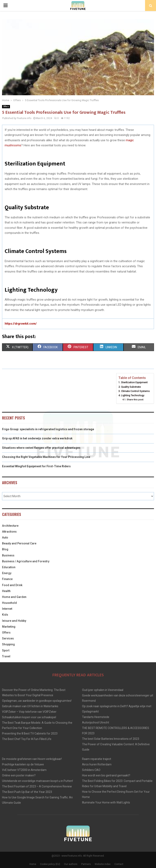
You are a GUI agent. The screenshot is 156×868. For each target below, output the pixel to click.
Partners (86, 864)
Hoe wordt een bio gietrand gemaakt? (106, 775)
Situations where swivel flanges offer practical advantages (41, 448)
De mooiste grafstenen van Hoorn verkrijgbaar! (32, 759)
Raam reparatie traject (97, 759)
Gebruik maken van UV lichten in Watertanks (30, 706)
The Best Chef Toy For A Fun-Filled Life (27, 739)
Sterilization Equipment (134, 382)
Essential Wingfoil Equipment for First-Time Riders (36, 466)
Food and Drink (12, 585)
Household (9, 603)
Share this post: (135, 400)
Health (6, 591)
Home (33, 864)
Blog (5, 549)
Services (8, 638)
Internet (7, 609)
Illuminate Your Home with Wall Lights (106, 802)
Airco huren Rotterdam (97, 764)
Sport (6, 650)
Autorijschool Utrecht (96, 722)
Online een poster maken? (19, 775)
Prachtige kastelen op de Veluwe (23, 764)
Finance (7, 579)
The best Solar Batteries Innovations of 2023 (111, 739)
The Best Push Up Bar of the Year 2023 (27, 792)
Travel (6, 656)
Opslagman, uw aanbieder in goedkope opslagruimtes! (37, 701)
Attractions (9, 532)
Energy (7, 573)
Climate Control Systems (135, 391)
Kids (5, 615)
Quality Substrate (131, 387)
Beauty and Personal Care (19, 543)
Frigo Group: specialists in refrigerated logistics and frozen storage (48, 429)
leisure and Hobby (14, 621)
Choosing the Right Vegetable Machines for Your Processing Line (46, 457)
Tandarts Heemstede (96, 717)
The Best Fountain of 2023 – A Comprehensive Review (37, 786)
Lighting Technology (133, 395)
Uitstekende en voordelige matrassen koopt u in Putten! (37, 781)
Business (8, 555)
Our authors (71, 864)
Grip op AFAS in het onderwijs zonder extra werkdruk (37, 438)
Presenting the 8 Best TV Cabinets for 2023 (30, 733)
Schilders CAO (91, 770)
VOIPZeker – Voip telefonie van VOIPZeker (29, 712)
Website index (103, 864)
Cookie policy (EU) (50, 864)
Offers (6, 107)
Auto (5, 537)
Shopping (8, 644)
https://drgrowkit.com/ (21, 324)
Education (9, 567)
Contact (119, 864)
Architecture (10, 526)
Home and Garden (14, 597)
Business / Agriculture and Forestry (26, 561)
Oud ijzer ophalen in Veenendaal (103, 690)
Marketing (9, 627)
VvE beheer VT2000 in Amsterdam (24, 770)
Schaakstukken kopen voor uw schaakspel (29, 717)
